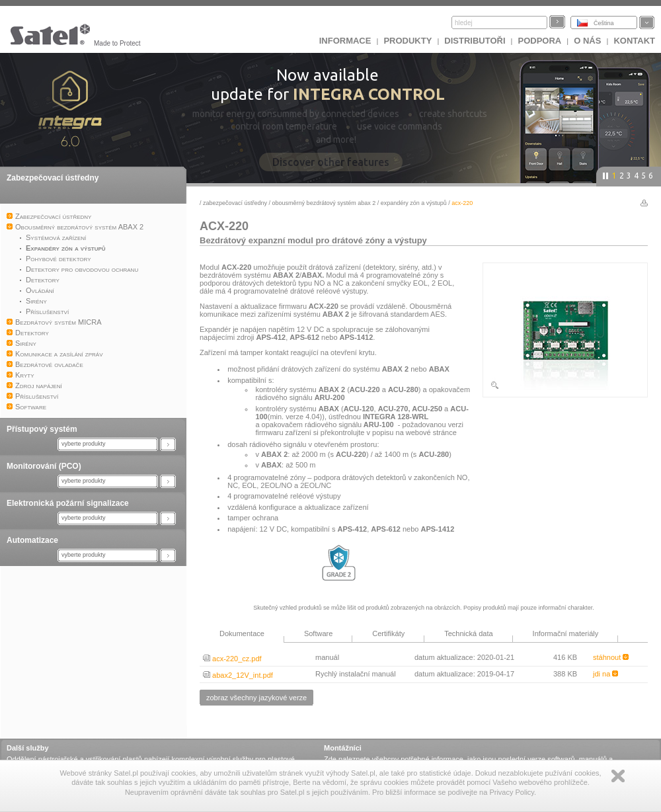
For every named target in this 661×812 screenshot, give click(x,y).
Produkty (408, 41)
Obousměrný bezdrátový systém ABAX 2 (324, 203)
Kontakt (634, 41)
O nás (587, 41)
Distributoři (475, 41)
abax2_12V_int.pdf (238, 675)
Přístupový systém (42, 429)
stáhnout (611, 657)
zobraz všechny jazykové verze (256, 698)
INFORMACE (345, 41)
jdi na (605, 674)
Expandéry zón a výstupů (414, 203)
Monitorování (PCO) (44, 466)
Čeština (604, 23)
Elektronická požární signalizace (68, 503)
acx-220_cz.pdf (232, 659)
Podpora (540, 41)
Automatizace (32, 540)
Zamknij (618, 776)
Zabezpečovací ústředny (53, 178)
